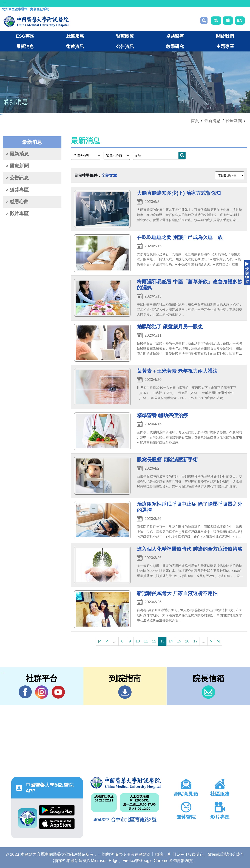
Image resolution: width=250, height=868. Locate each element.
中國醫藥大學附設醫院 (125, 783)
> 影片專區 (17, 214)
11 (146, 641)
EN (240, 20)
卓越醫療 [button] (175, 36)
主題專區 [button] (225, 46)
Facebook (25, 692)
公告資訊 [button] (125, 46)
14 (171, 641)
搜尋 (204, 21)
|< (100, 641)
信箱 (208, 692)
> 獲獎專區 (17, 190)
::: (5, 3)
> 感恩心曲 (17, 202)
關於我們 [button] (225, 36)
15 (179, 641)
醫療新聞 (234, 121)
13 (162, 641)
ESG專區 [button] (25, 36)
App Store (57, 824)
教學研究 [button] (175, 46)
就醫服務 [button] (75, 36)
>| (219, 641)
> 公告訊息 (17, 178)
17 (195, 641)
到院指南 (125, 692)
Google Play (57, 810)
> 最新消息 (17, 154)
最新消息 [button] (25, 46)
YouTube (58, 692)
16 (187, 641)
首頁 (195, 121)
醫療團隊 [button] (125, 36)
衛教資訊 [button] (75, 46)
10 (138, 641)
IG (42, 692)
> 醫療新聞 (17, 166)
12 (154, 641)
